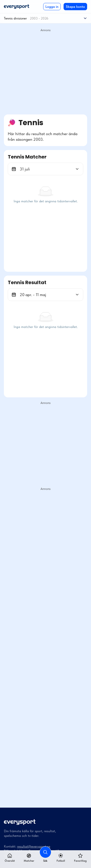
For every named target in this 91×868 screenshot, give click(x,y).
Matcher (29, 858)
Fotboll (61, 858)
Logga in (52, 7)
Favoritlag (80, 858)
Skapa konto (75, 7)
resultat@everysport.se (34, 846)
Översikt (10, 858)
